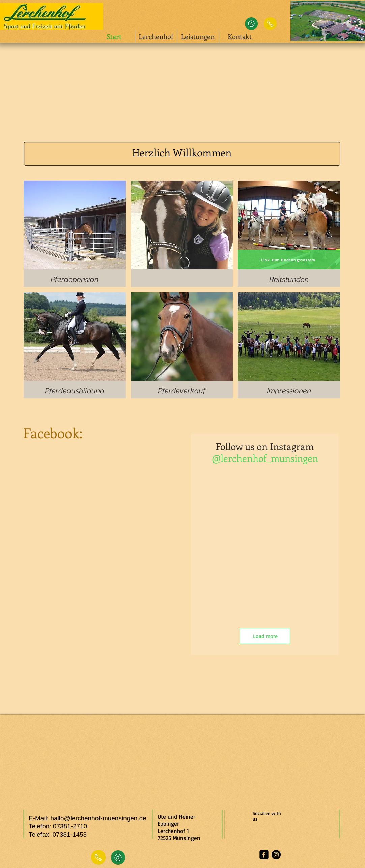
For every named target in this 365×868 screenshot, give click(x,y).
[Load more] (265, 636)
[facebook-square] (264, 855)
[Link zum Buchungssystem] (289, 260)
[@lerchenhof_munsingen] (265, 458)
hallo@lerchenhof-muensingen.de (98, 818)
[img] (182, 234)
